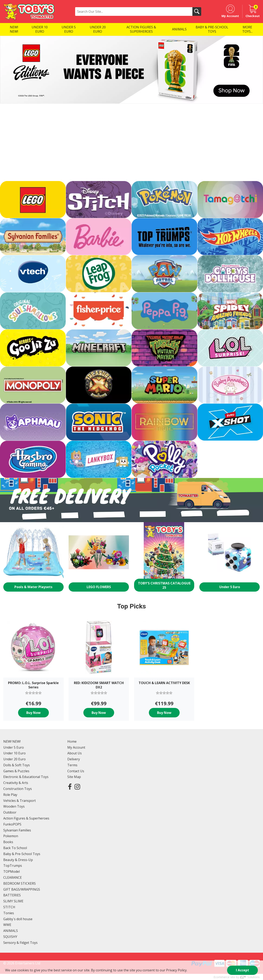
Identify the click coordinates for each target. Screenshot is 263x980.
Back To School (15, 848)
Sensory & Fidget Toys (20, 943)
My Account (76, 747)
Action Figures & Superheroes (26, 818)
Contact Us (76, 771)
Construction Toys (18, 789)
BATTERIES (12, 895)
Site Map (74, 777)
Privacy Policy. (177, 970)
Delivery (74, 759)
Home (72, 741)
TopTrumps (13, 866)
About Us (75, 753)
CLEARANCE (13, 877)
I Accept (242, 970)
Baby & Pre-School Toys (22, 854)
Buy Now (33, 713)
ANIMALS (11, 931)
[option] (131, 70)
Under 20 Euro (14, 759)
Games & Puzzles (16, 771)
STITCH (9, 907)
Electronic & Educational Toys (26, 777)
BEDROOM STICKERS (20, 883)
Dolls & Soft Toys (17, 765)
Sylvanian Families (17, 830)
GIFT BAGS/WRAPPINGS (22, 889)
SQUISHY (10, 937)
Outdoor (10, 812)
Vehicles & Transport (20, 801)
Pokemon (11, 836)
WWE (7, 925)
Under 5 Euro (14, 747)
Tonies (9, 913)
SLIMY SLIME (13, 901)
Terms (72, 765)
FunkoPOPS (12, 824)
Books (8, 842)
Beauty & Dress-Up (18, 860)
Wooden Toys (14, 806)
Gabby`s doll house (18, 919)
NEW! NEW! (12, 741)
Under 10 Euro (14, 753)
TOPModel (11, 871)
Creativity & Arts (16, 783)
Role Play (10, 795)
